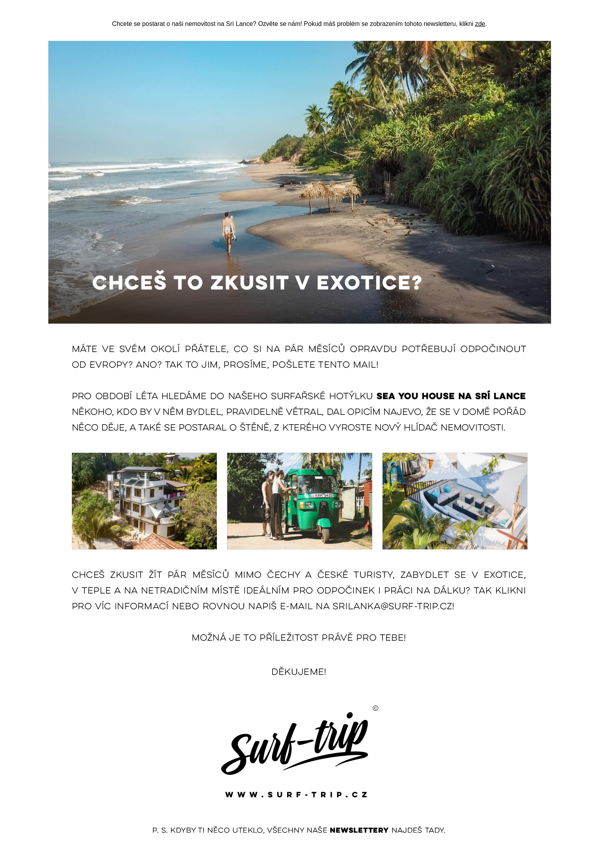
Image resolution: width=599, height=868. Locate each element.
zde (480, 24)
